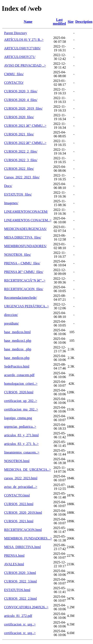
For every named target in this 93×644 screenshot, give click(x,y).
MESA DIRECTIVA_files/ (23, 237)
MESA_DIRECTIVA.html (22, 547)
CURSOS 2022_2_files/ (21, 151)
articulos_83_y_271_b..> (21, 444)
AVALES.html (14, 564)
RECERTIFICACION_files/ (24, 289)
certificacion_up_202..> (21, 401)
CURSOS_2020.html (19, 392)
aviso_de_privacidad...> (21, 487)
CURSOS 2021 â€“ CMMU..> (25, 126)
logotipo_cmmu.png (18, 418)
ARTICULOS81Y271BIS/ (22, 48)
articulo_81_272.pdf (18, 616)
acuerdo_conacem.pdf (19, 375)
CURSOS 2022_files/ (19, 169)
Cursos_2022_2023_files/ (22, 177)
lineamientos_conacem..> (22, 452)
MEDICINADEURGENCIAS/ (25, 229)
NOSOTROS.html (17, 461)
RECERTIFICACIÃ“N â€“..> (25, 280)
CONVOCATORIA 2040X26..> (26, 607)
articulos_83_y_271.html (21, 435)
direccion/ (11, 315)
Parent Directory (16, 33)
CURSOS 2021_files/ (19, 134)
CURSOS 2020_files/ (19, 117)
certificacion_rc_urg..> (20, 624)
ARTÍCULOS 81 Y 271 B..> (24, 40)
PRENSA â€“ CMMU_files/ (24, 272)
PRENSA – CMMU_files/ (22, 263)
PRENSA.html (14, 556)
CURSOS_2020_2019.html (23, 513)
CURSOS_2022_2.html (20, 599)
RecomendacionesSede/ (20, 298)
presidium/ (11, 323)
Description (84, 22)
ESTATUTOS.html (17, 590)
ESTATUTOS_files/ (18, 194)
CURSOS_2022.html (19, 504)
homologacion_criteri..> (21, 384)
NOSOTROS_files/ (17, 255)
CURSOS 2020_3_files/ (21, 91)
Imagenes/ (11, 203)
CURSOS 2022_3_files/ (21, 160)
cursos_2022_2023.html (21, 478)
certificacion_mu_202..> (21, 409)
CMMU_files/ (14, 74)
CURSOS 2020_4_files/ (21, 100)
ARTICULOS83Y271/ (20, 57)
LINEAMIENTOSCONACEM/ (26, 212)
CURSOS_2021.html (19, 521)
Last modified (59, 22)
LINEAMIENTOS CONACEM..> (28, 220)
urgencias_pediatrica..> (20, 427)
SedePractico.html (17, 366)
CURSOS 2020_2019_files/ (23, 108)
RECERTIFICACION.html (23, 530)
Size (71, 22)
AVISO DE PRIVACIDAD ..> (25, 65)
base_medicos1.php (18, 341)
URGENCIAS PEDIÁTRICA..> (27, 306)
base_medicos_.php (18, 349)
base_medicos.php (17, 358)
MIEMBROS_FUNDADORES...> (28, 538)
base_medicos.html (17, 332)
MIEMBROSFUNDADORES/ (25, 246)
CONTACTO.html (17, 495)
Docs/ (8, 186)
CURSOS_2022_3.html (20, 581)
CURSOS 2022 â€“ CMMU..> (25, 143)
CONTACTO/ (14, 83)
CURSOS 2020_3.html (20, 573)
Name (28, 22)
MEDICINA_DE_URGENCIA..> (28, 470)
